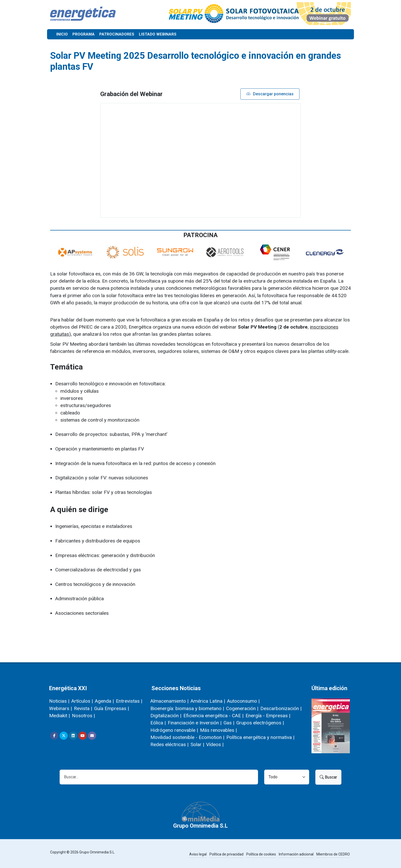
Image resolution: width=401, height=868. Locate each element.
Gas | (229, 723)
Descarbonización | (281, 708)
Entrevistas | (129, 701)
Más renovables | (218, 730)
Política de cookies (261, 854)
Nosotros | (83, 716)
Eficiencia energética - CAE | (213, 716)
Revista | (83, 708)
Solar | (197, 744)
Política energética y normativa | (260, 737)
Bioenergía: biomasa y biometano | (187, 708)
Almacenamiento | (169, 701)
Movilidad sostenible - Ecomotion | (187, 737)
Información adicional (296, 854)
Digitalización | (166, 716)
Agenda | (104, 701)
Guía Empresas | (112, 708)
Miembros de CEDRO (333, 854)
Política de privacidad (226, 854)
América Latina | (208, 701)
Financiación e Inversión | (195, 723)
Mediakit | (59, 716)
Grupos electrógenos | (260, 723)
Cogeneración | (242, 708)
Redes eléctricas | (169, 744)
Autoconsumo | (243, 701)
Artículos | (82, 701)
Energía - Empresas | (268, 716)
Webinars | (60, 708)
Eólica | (158, 723)
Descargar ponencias (270, 94)
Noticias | (59, 701)
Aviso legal (198, 854)
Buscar (328, 777)
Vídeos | (215, 744)
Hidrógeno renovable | (174, 730)
